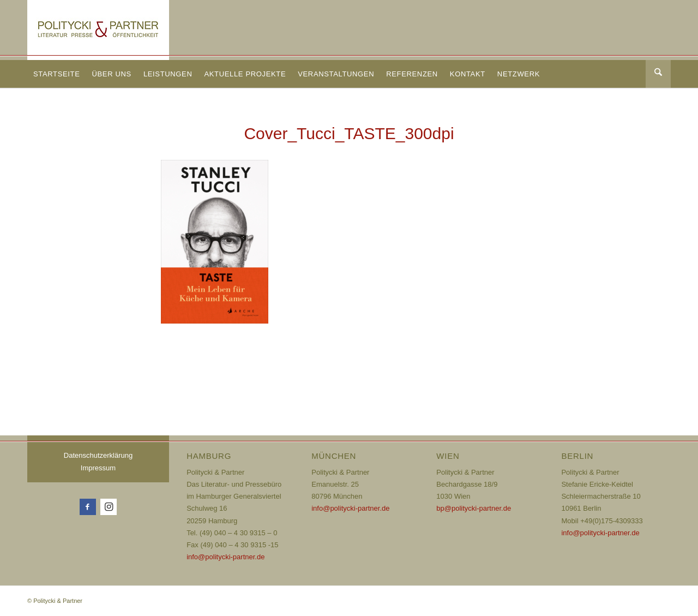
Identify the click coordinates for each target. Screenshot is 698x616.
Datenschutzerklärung (98, 455)
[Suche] (658, 74)
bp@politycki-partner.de (474, 508)
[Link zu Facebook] (88, 507)
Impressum (98, 468)
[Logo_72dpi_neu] (98, 30)
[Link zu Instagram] (109, 507)
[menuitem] (56, 74)
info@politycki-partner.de (225, 557)
